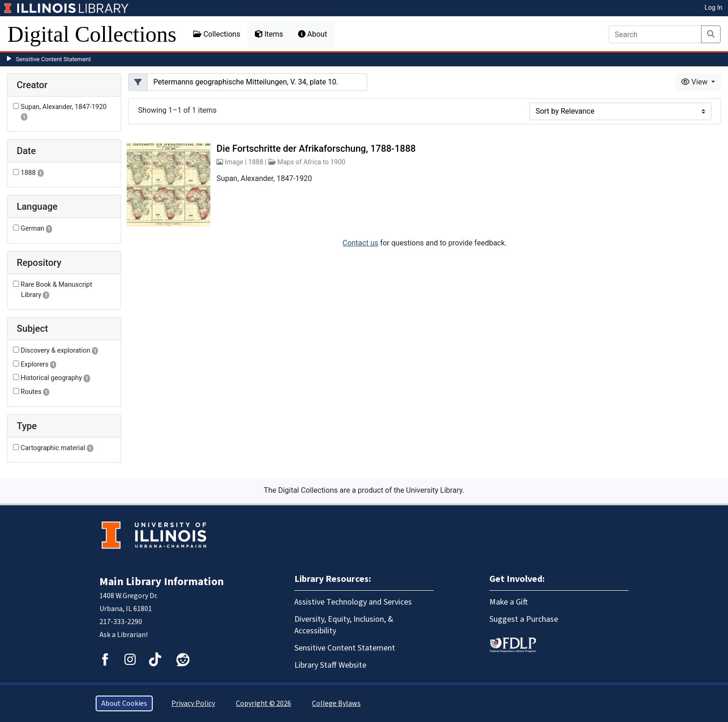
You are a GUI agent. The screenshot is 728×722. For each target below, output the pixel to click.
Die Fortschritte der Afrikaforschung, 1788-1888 (316, 148)
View (695, 82)
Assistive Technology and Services (353, 602)
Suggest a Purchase (524, 619)
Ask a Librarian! (123, 635)
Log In (714, 7)
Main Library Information (162, 582)
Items (269, 34)
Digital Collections (92, 34)
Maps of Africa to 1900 (311, 162)
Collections (217, 34)
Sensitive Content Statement (53, 59)
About (313, 34)
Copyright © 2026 (263, 703)
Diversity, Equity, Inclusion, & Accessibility (344, 625)
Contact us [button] (361, 243)
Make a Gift (509, 602)
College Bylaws (336, 703)
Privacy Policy (193, 703)
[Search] (655, 34)
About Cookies (124, 703)
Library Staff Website (330, 665)
